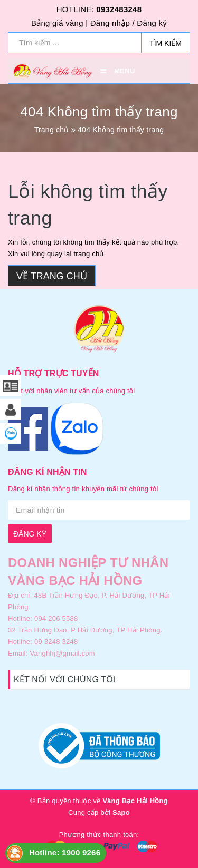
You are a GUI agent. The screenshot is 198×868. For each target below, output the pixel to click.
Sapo (121, 812)
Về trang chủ (52, 276)
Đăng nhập (110, 23)
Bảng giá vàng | (59, 23)
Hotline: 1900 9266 (65, 852)
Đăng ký (152, 23)
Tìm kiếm (166, 43)
